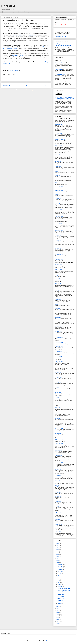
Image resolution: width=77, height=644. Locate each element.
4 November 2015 (59, 260)
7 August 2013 (58, 476)
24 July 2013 (58, 481)
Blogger (48, 641)
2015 (58, 563)
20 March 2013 (58, 524)
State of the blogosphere (64, 588)
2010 (58, 615)
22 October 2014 (58, 352)
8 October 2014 (58, 357)
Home (6, 12)
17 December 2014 (59, 338)
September (61, 571)
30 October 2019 (59, 124)
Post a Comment (9, 78)
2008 (58, 619)
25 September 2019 (60, 140)
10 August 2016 (58, 235)
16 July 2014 (58, 387)
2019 (58, 554)
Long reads (14, 12)
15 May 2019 (58, 166)
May (59, 580)
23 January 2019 (58, 183)
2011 (58, 613)
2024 (58, 543)
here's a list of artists (18, 55)
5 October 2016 (58, 224)
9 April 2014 (58, 413)
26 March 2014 (58, 418)
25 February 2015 (59, 321)
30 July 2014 (58, 382)
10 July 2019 (58, 155)
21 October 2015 (58, 265)
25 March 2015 (58, 312)
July (59, 576)
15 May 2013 (58, 501)
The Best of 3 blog (59, 96)
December (60, 565)
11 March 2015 (58, 317)
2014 (58, 606)
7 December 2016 (59, 210)
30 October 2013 (58, 450)
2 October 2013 (58, 455)
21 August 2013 (58, 469)
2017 (58, 559)
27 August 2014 (58, 372)
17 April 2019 (58, 171)
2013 (58, 608)
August (60, 573)
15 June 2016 (58, 248)
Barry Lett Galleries (31, 35)
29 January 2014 (58, 434)
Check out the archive (61, 36)
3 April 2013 (58, 519)
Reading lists (58, 69)
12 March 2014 (58, 422)
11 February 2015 (59, 326)
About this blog (24, 12)
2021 (58, 550)
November (60, 567)
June (59, 578)
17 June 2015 (58, 284)
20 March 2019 (58, 175)
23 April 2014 (58, 408)
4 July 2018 (57, 203)
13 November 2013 (59, 444)
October (60, 569)
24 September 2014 (59, 362)
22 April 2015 (58, 304)
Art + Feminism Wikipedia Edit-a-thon (64, 591)
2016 (58, 561)
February (60, 587)
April (59, 582)
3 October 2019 (59, 133)
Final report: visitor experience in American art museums (64, 45)
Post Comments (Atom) (30, 90)
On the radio (61, 594)
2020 (58, 552)
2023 (58, 545)
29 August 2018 (58, 194)
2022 (58, 548)
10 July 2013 (58, 486)
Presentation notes (60, 82)
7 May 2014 (57, 403)
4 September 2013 (59, 463)
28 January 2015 (58, 331)
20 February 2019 (59, 179)
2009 (58, 617)
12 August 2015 (58, 270)
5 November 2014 (59, 347)
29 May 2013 (58, 496)
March (59, 584)
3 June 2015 (57, 290)
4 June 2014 (57, 398)
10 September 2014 (59, 367)
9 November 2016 (59, 216)
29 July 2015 (58, 275)
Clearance (60, 601)
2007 (58, 621)
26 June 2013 (58, 492)
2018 (58, 556)
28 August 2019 (59, 146)
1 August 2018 (58, 198)
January (60, 603)
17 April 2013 (58, 513)
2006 (58, 624)
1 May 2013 (57, 506)
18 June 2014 (58, 393)
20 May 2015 (58, 299)
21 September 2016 (59, 230)
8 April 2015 (58, 308)
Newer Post (6, 85)
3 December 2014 (59, 343)
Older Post (46, 85)
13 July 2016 (58, 240)
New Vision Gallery (18, 35)
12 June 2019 (58, 161)
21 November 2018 (59, 191)
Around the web (61, 596)
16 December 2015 (59, 255)
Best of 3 (8, 6)
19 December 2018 (59, 187)
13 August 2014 (58, 377)
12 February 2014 (59, 428)
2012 (58, 611)
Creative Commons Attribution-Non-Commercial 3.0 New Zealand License (64, 98)
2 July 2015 (57, 279)
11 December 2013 (59, 440)
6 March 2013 (58, 532)
